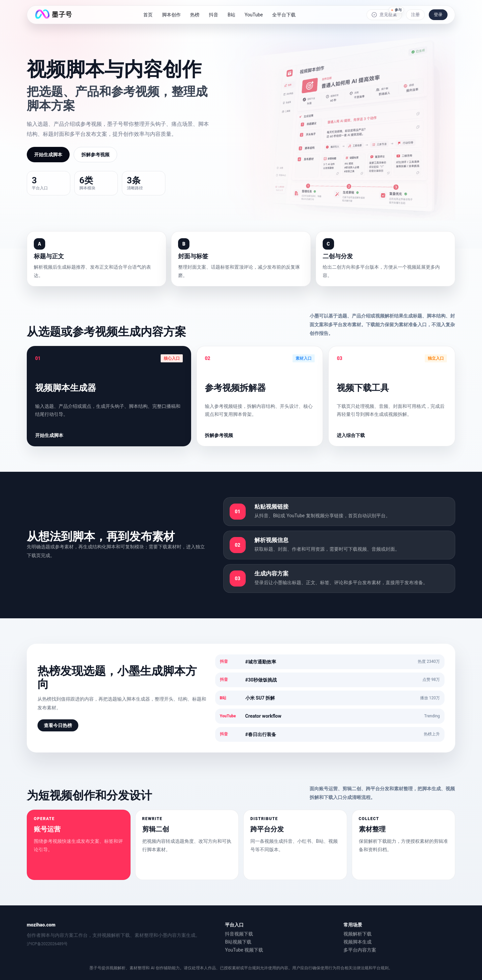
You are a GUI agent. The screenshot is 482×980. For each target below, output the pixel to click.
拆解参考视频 (95, 155)
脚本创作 (171, 15)
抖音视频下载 (239, 934)
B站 (231, 15)
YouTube (254, 15)
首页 (148, 15)
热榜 (195, 15)
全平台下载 (284, 15)
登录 (438, 15)
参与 (396, 9)
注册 (415, 15)
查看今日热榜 (58, 725)
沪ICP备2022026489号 (47, 944)
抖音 (214, 15)
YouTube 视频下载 (244, 950)
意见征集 (384, 15)
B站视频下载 (238, 942)
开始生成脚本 (48, 155)
